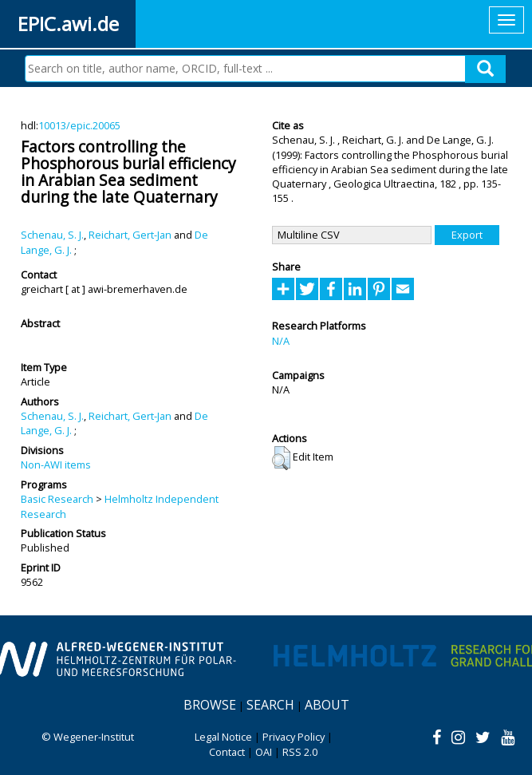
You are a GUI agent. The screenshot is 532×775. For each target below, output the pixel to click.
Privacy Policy (294, 737)
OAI (264, 752)
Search (270, 705)
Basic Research (57, 499)
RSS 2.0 (300, 752)
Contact (227, 752)
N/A (281, 341)
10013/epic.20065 (79, 125)
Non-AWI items (56, 465)
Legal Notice (223, 737)
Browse (210, 705)
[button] (281, 458)
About (327, 705)
